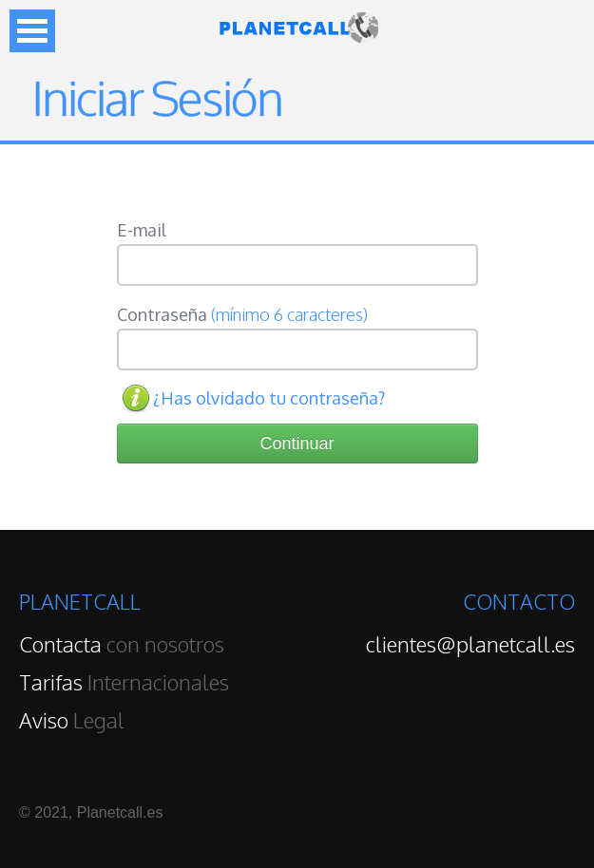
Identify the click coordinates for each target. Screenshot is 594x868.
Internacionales (124, 682)
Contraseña (242, 314)
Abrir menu (32, 31)
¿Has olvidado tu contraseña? (269, 398)
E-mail (142, 230)
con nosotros (122, 644)
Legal (72, 720)
